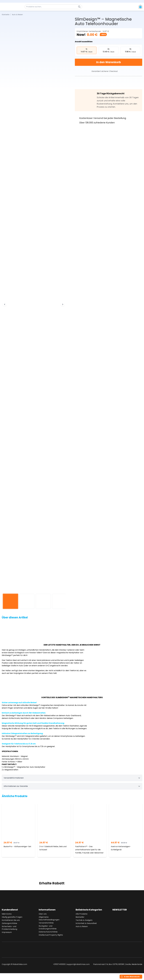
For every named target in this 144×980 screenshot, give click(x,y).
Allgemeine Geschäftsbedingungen (49, 918)
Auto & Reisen (82, 926)
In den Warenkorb (109, 62)
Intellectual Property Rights (51, 935)
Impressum (7, 932)
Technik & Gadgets (84, 920)
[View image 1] (10, 601)
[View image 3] (43, 601)
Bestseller (80, 917)
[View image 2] (27, 601)
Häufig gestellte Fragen (12, 917)
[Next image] (63, 304)
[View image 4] (60, 601)
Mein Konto (7, 914)
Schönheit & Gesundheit (86, 923)
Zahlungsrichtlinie (9, 923)
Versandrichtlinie (46, 923)
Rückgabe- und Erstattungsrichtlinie (48, 927)
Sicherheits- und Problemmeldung (9, 928)
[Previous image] (5, 304)
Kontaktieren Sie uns (11, 920)
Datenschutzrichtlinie (48, 932)
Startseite (6, 15)
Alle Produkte (82, 914)
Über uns (43, 914)
